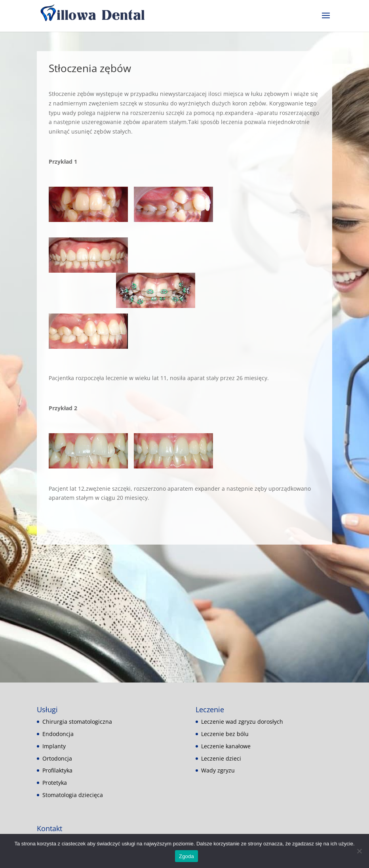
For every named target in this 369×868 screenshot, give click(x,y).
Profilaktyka (57, 770)
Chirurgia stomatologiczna (77, 722)
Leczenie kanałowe (226, 746)
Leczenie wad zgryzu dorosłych (242, 722)
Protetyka (55, 783)
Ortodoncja (57, 758)
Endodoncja (58, 734)
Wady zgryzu (218, 770)
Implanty (54, 746)
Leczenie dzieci (221, 758)
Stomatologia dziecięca (73, 795)
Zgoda (186, 856)
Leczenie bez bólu (225, 734)
